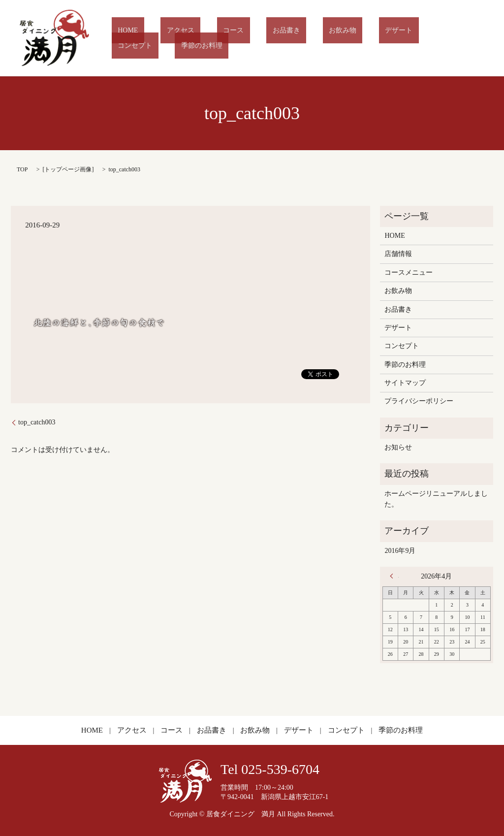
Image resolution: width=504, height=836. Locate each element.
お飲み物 (314, 38)
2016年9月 (400, 551)
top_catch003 (37, 422)
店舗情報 (398, 254)
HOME (148, 38)
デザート (358, 38)
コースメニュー (409, 273)
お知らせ (398, 447)
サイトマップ (405, 383)
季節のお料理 (460, 38)
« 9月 (394, 576)
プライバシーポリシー (419, 401)
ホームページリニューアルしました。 (436, 499)
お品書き (270, 38)
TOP (22, 169)
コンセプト (406, 38)
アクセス (189, 38)
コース (229, 38)
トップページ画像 (68, 169)
